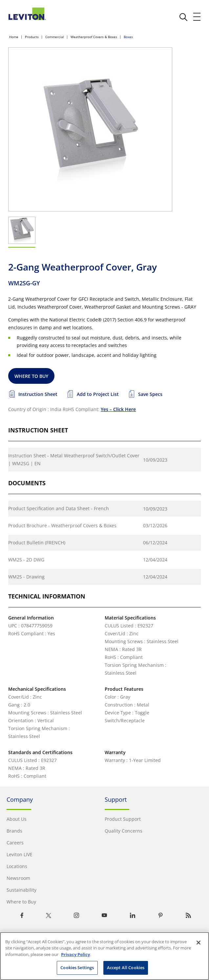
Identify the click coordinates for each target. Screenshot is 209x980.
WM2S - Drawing (26, 577)
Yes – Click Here (118, 409)
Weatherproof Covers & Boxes (94, 37)
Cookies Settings (77, 968)
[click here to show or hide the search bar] (183, 17)
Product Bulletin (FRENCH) (37, 543)
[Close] (199, 943)
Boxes (128, 37)
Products (32, 37)
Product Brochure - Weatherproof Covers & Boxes (62, 525)
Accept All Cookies (126, 968)
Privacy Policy (75, 954)
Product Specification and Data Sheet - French (59, 508)
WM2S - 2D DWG (26, 560)
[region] (104, 956)
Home (14, 37)
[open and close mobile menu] (197, 17)
